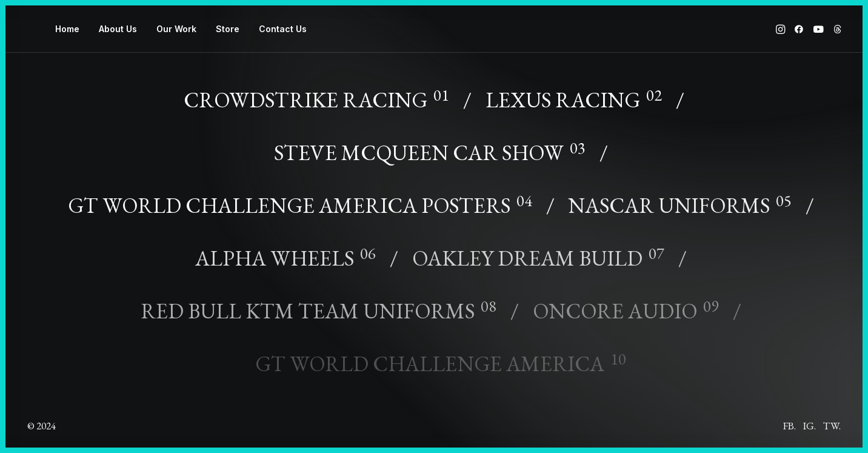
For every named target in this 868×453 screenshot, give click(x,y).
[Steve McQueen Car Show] (434, 145)
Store (228, 29)
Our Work (176, 29)
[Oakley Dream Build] (542, 250)
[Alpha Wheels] (290, 250)
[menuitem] (67, 29)
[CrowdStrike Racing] (328, 95)
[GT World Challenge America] (434, 356)
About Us (118, 29)
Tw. (832, 426)
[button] (782, 29)
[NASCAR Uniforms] (685, 197)
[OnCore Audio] (630, 303)
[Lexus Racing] (578, 92)
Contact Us (283, 29)
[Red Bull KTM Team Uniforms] (323, 303)
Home (67, 29)
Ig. (810, 426)
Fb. (790, 426)
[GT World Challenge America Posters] (304, 197)
